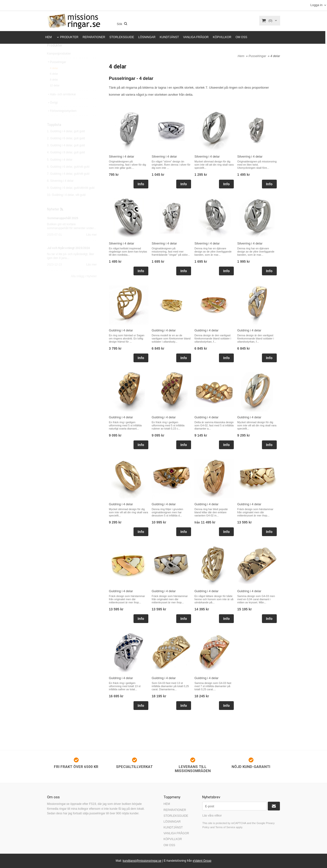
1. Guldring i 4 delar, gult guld (66, 142)
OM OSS (241, 37)
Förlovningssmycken (62, 121)
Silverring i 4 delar (122, 156)
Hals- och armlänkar (62, 105)
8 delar (54, 90)
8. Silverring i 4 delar (60, 191)
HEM (49, 37)
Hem (241, 56)
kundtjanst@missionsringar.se (142, 861)
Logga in (316, 5)
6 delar (54, 84)
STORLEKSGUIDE (122, 37)
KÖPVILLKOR (222, 37)
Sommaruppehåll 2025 (63, 228)
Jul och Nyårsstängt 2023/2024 (68, 258)
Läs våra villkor (212, 816)
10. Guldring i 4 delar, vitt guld (66, 205)
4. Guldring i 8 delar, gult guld (66, 163)
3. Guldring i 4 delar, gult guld (66, 156)
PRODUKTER (69, 37)
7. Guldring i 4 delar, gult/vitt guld (68, 184)
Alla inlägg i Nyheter (84, 287)
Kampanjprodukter (59, 64)
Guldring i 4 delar (121, 330)
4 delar (54, 78)
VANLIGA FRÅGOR (196, 37)
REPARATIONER (94, 37)
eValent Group (202, 861)
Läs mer (91, 245)
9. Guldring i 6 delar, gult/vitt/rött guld (71, 198)
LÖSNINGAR (147, 37)
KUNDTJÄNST (169, 37)
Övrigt (52, 113)
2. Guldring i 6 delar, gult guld (66, 149)
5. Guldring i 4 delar (60, 170)
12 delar (55, 96)
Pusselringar (57, 72)
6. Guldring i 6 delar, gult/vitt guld (68, 177)
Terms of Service (225, 827)
